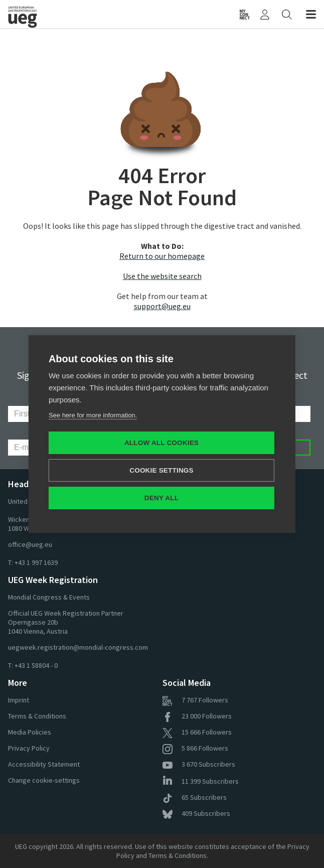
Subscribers (199, 764)
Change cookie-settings (44, 780)
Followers (195, 700)
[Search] (287, 14)
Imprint (19, 700)
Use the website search (162, 276)
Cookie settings (161, 470)
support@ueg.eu (162, 306)
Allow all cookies (161, 443)
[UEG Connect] (245, 14)
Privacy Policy (29, 748)
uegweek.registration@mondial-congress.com (78, 647)
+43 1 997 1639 (36, 562)
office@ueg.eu (30, 544)
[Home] (47, 14)
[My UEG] (265, 14)
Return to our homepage (162, 256)
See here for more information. (93, 415)
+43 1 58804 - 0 (36, 665)
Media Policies (30, 732)
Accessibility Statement (44, 764)
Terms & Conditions (37, 716)
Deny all (161, 498)
